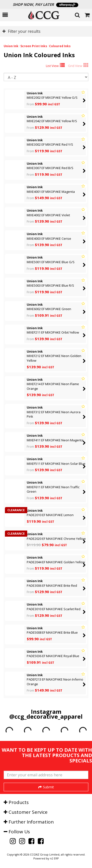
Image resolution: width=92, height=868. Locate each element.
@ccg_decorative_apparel (46, 716)
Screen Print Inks (34, 46)
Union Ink (11, 46)
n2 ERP (54, 858)
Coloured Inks (60, 46)
